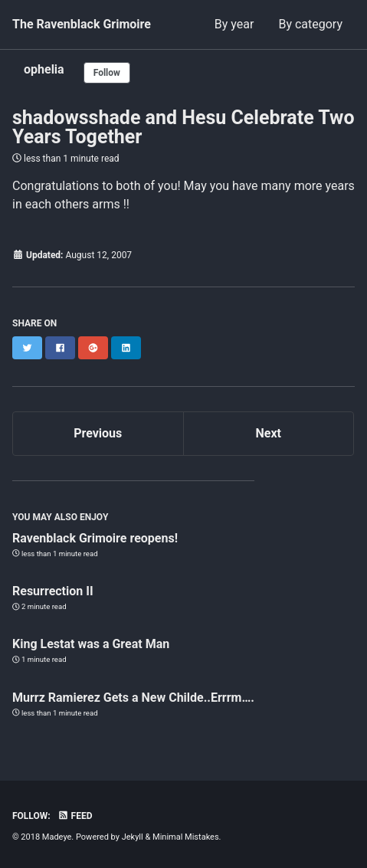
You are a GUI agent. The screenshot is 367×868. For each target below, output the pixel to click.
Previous (98, 433)
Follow (107, 73)
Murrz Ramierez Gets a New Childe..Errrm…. (133, 698)
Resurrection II (53, 591)
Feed (75, 816)
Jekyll (133, 837)
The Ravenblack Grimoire (82, 24)
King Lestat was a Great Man (91, 644)
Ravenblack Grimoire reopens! (95, 538)
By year (234, 24)
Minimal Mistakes (186, 837)
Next (269, 433)
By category (310, 24)
